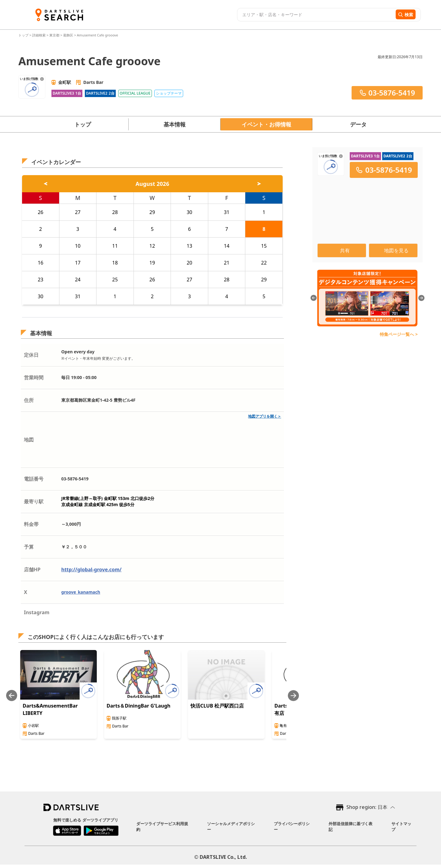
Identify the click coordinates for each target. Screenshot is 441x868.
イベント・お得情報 (266, 124)
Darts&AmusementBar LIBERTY (50, 709)
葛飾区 (68, 35)
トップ (24, 35)
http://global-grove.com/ (91, 569)
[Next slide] (293, 695)
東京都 (54, 35)
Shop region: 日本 (367, 807)
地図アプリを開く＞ (265, 416)
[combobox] (316, 15)
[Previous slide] (12, 695)
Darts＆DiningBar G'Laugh (138, 706)
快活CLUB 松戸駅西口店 (217, 706)
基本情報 (175, 124)
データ (358, 124)
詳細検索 (39, 35)
